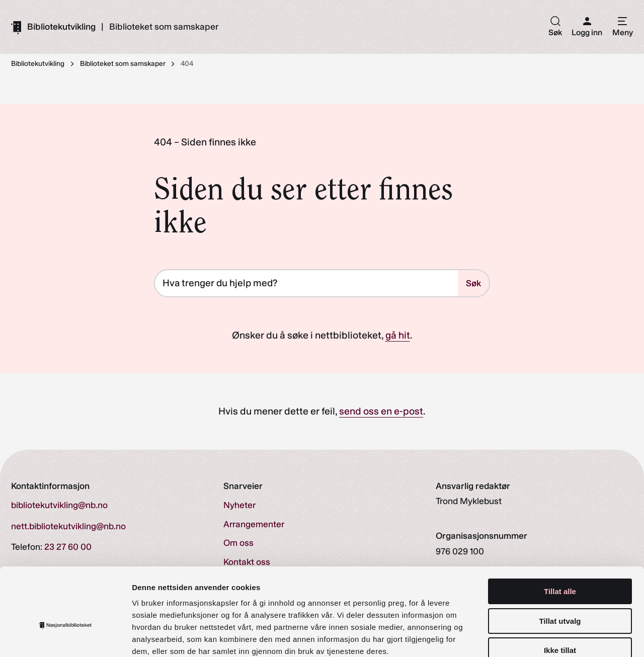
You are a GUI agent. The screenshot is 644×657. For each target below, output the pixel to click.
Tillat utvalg (560, 564)
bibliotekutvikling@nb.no (59, 505)
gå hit (398, 336)
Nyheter (239, 505)
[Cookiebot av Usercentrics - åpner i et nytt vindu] (65, 637)
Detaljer (536, 637)
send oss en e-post (381, 412)
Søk (473, 283)
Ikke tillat (560, 593)
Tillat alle (560, 534)
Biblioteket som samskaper (164, 27)
